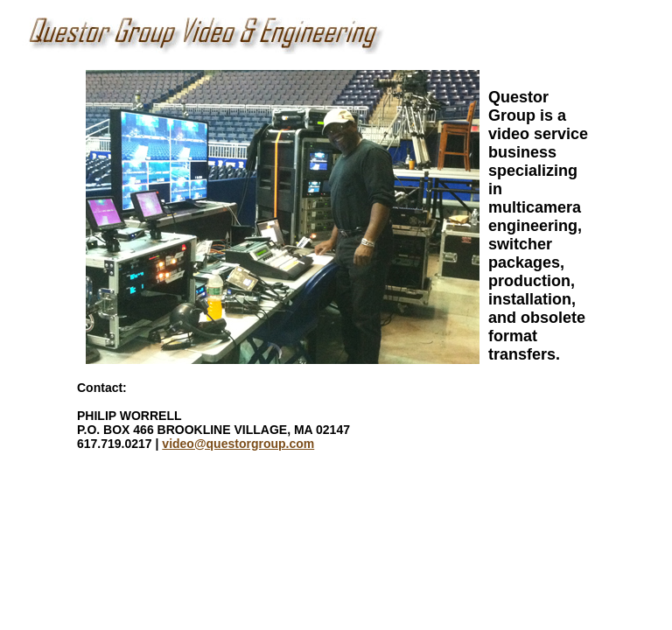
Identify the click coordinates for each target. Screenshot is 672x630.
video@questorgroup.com (238, 444)
